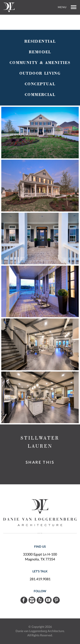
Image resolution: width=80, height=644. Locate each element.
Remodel (40, 52)
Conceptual (40, 84)
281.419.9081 (40, 579)
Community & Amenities (40, 63)
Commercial (40, 95)
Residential (40, 41)
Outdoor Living (40, 73)
